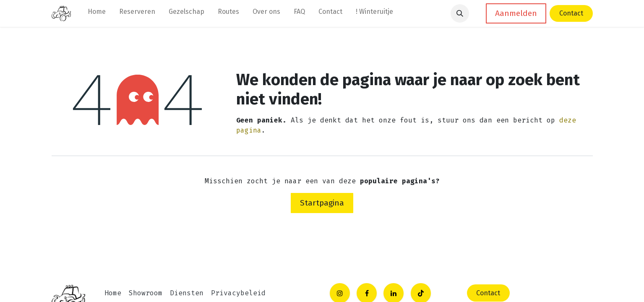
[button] (460, 13)
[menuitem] (97, 13)
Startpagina (322, 203)
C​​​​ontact (488, 293)
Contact (571, 13)
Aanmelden (516, 13)
